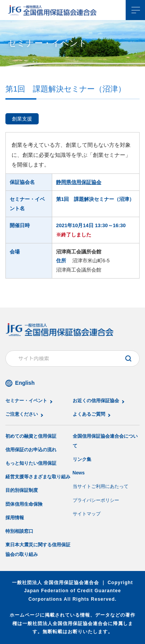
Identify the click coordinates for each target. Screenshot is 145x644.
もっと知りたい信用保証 (31, 463)
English (25, 383)
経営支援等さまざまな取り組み (38, 477)
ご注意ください (22, 414)
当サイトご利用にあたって (101, 486)
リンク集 (82, 459)
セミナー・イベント (26, 401)
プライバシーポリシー (96, 500)
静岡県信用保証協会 (79, 182)
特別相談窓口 (19, 531)
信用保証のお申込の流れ (31, 450)
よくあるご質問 (89, 414)
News (79, 473)
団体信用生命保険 (24, 504)
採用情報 (15, 518)
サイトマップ (87, 514)
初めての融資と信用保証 (31, 436)
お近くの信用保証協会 (96, 401)
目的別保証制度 (22, 490)
